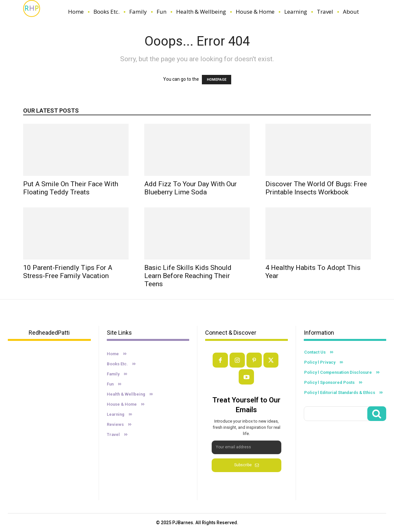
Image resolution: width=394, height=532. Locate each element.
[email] (246, 447)
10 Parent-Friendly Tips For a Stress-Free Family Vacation (68, 272)
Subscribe (246, 465)
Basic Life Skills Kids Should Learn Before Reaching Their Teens (188, 276)
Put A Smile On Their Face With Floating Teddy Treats (71, 188)
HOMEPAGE (217, 80)
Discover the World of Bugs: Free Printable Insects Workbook (316, 188)
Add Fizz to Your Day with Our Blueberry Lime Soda (190, 188)
